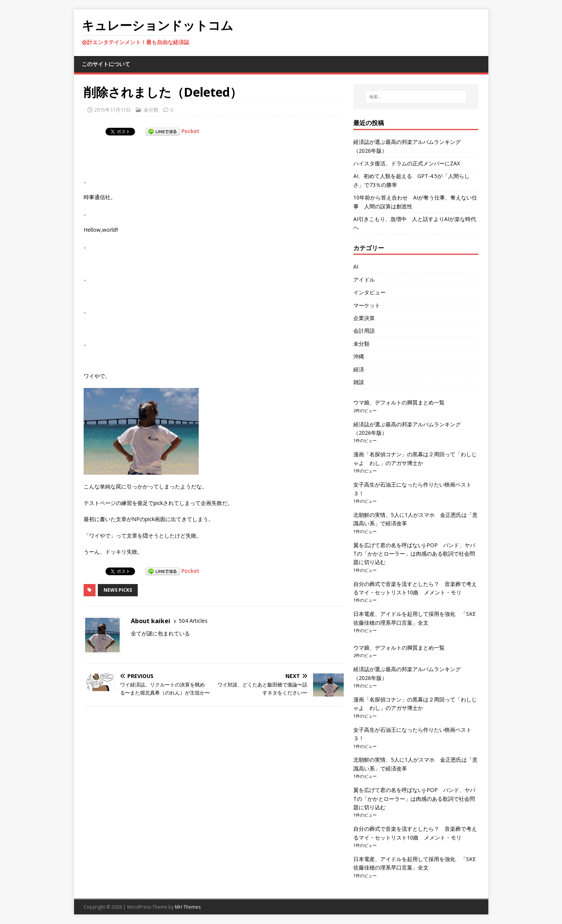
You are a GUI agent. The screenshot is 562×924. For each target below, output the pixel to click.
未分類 (151, 110)
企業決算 (364, 318)
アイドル (364, 280)
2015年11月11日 (113, 110)
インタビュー (369, 292)
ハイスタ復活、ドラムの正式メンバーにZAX (407, 163)
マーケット (367, 305)
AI (356, 266)
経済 (359, 369)
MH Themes (188, 907)
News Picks (118, 590)
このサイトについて (106, 64)
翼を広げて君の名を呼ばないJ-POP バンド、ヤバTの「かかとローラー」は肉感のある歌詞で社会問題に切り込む (414, 554)
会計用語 (364, 331)
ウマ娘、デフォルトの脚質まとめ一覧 (399, 402)
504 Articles (193, 621)
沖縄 (359, 356)
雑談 (359, 382)
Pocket (190, 131)
